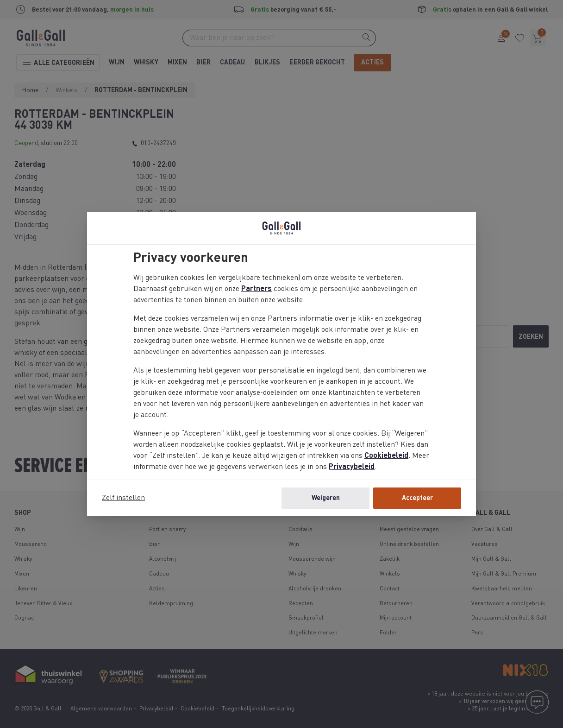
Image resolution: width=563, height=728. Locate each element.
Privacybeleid (352, 467)
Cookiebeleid (386, 456)
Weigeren (326, 498)
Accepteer (417, 498)
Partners (256, 289)
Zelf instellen (123, 498)
